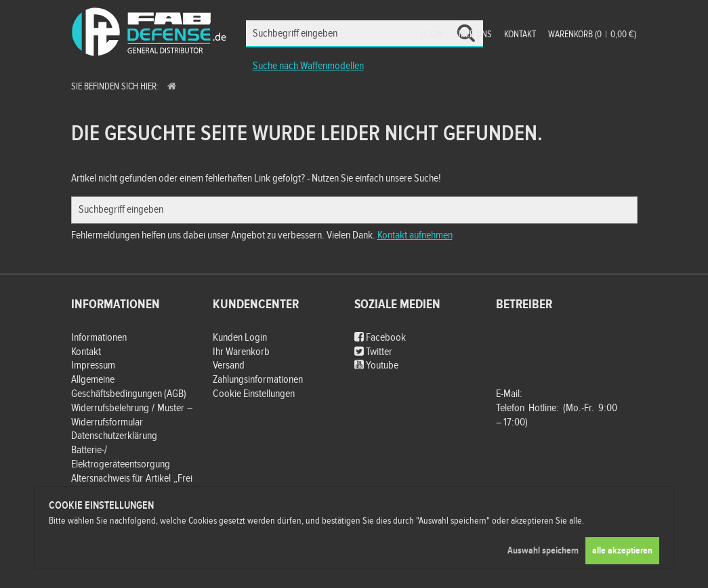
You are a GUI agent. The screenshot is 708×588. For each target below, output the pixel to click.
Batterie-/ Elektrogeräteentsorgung (121, 457)
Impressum (93, 365)
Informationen (99, 338)
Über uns (474, 35)
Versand (229, 365)
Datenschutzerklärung (114, 436)
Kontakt (520, 35)
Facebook (380, 338)
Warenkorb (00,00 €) (592, 35)
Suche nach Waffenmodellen (308, 66)
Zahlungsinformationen (258, 380)
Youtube (376, 365)
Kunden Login (240, 338)
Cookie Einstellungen (254, 394)
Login (432, 35)
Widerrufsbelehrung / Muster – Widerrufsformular (132, 415)
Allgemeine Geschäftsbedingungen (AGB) (129, 387)
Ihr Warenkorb (241, 352)
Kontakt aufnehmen (415, 235)
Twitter (373, 352)
